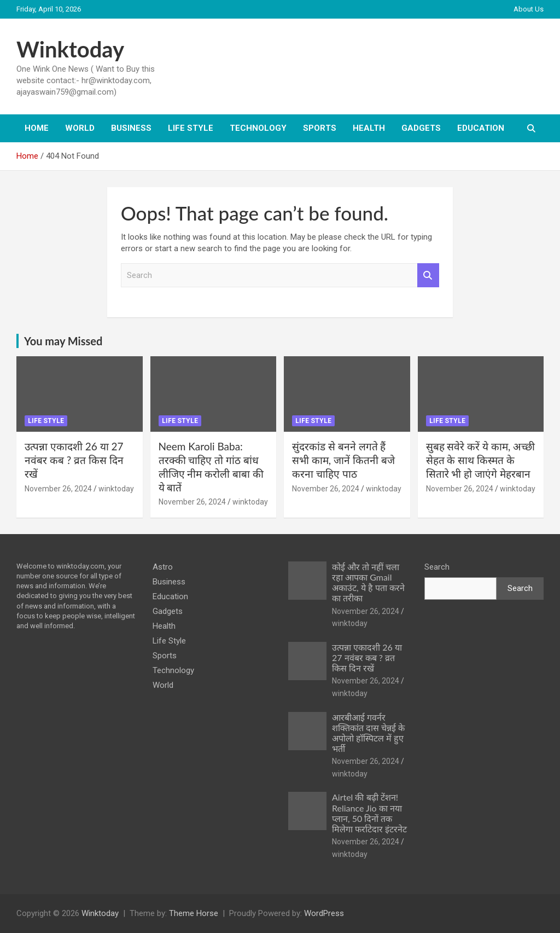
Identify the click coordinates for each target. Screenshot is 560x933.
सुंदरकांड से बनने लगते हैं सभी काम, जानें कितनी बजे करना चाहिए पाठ (343, 460)
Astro (163, 567)
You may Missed (63, 341)
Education (481, 128)
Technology (258, 128)
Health (369, 128)
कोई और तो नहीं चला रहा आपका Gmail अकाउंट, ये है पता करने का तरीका (368, 583)
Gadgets (421, 128)
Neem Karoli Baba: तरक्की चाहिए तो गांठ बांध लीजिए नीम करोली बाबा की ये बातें (211, 466)
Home (37, 128)
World (80, 128)
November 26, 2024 (58, 489)
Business (131, 128)
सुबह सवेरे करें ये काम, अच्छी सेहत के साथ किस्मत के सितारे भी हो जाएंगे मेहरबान (481, 460)
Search (428, 276)
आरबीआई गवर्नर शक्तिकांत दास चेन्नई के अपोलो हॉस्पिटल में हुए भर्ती (368, 733)
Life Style (191, 128)
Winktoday (70, 49)
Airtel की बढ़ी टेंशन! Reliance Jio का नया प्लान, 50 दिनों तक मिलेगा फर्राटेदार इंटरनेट (369, 813)
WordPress (324, 913)
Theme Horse (194, 913)
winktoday (116, 489)
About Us (529, 9)
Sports (320, 128)
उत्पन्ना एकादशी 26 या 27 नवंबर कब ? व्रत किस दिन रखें (74, 460)
